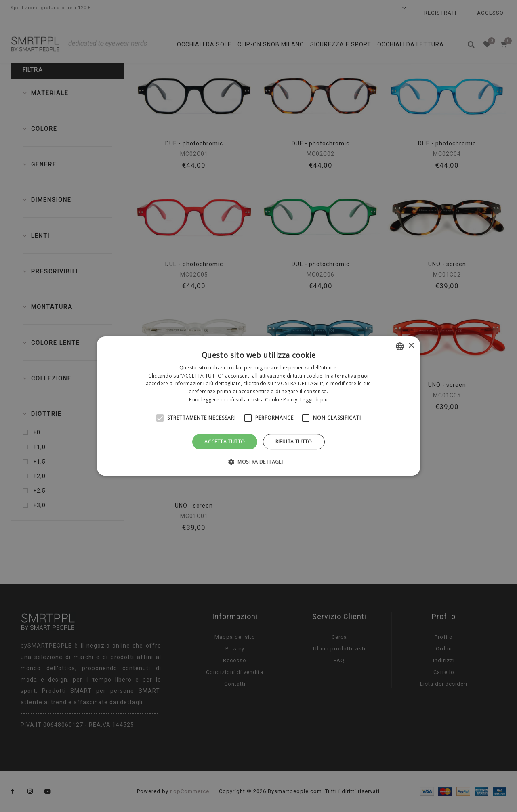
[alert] (258, 406)
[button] (258, 462)
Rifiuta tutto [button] (294, 442)
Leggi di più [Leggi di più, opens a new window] (314, 400)
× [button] (411, 346)
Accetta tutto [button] (225, 442)
